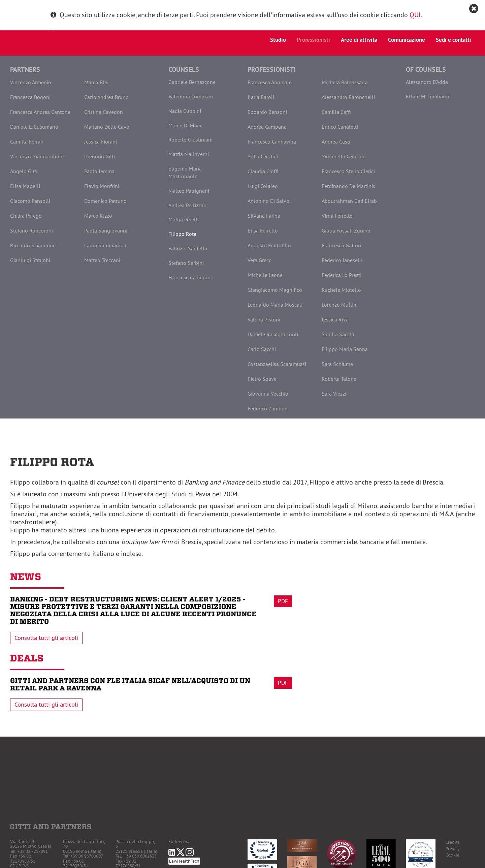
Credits (453, 842)
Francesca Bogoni (30, 97)
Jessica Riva (335, 319)
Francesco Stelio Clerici (348, 171)
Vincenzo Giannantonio (37, 156)
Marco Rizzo (98, 216)
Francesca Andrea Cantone (40, 112)
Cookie (452, 855)
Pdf (283, 601)
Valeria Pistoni (264, 319)
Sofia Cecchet (263, 156)
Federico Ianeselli (342, 260)
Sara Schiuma (337, 364)
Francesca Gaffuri (341, 245)
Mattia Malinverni (189, 154)
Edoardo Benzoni (267, 112)
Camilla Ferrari (27, 142)
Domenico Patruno (105, 201)
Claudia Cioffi (263, 171)
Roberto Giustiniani (190, 139)
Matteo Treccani (102, 260)
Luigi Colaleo (263, 186)
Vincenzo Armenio (31, 82)
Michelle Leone (265, 275)
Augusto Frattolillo (269, 245)
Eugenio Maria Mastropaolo (185, 172)
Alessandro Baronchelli (348, 97)
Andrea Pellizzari (187, 205)
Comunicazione (407, 40)
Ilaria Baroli (261, 97)
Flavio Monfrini (102, 186)
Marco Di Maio (185, 125)
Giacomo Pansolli (30, 201)
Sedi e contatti (454, 40)
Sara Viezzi (334, 394)
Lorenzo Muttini (340, 305)
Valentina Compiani (191, 96)
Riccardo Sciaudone (33, 245)
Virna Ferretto (337, 216)
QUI (415, 15)
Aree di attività (359, 40)
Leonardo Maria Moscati (275, 305)
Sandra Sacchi (338, 334)
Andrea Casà (336, 142)
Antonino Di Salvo (268, 201)
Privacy (452, 849)
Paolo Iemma (99, 171)
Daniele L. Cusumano (34, 127)
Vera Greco (260, 260)
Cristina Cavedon (104, 112)
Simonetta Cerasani (344, 156)
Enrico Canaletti (340, 127)
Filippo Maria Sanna (345, 349)
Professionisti (313, 40)
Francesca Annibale (270, 82)
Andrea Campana (267, 127)
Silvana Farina (264, 216)
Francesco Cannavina (272, 142)
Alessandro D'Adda (427, 82)
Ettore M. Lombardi (427, 96)
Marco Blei (96, 82)
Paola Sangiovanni (106, 230)
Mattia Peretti (184, 219)
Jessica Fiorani (101, 142)
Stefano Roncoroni (31, 230)
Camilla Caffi (336, 112)
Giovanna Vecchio (268, 394)
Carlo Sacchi (262, 349)
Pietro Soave (262, 379)
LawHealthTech (184, 861)
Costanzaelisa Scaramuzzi (277, 364)
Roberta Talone (339, 379)
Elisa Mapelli (25, 186)
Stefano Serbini (186, 263)
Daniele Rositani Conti (273, 334)
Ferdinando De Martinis (348, 186)
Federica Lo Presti (342, 275)
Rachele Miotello (341, 290)
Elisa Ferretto (263, 230)
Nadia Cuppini (185, 111)
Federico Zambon (268, 408)
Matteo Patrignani (189, 191)
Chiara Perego (26, 216)
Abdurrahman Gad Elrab (349, 201)
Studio (278, 40)
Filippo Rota (182, 234)
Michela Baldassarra (345, 82)
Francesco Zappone (191, 277)
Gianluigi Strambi (30, 260)
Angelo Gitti (24, 171)
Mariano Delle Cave (107, 127)
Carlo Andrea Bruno (106, 97)
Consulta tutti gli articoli (46, 638)
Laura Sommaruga (105, 245)
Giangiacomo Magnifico (275, 290)
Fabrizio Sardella (188, 248)
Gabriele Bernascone (192, 82)
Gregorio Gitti (100, 156)
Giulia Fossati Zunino (346, 230)
